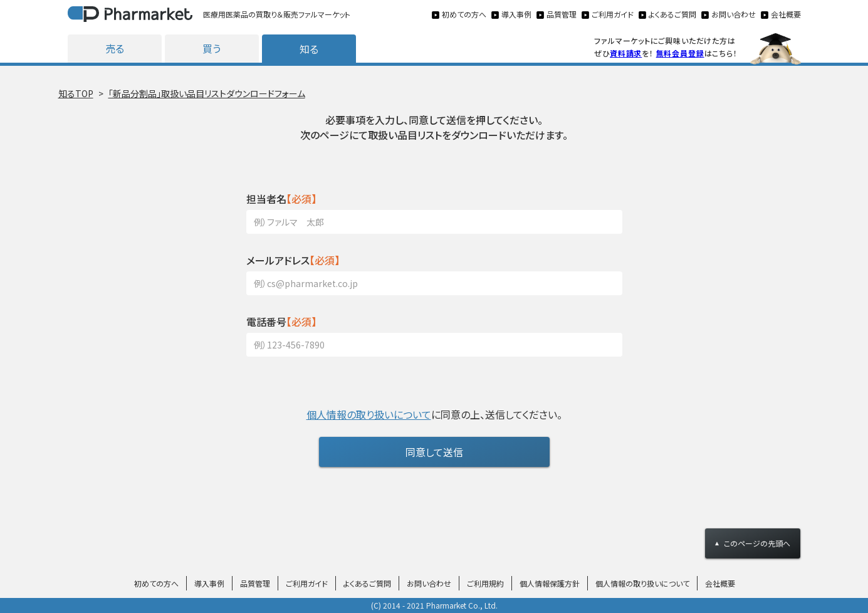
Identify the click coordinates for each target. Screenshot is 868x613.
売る (115, 48)
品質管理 (255, 583)
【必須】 (281, 199)
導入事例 (209, 583)
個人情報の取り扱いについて (369, 414)
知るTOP (76, 93)
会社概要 (720, 583)
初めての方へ (156, 583)
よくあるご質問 (367, 583)
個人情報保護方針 (550, 583)
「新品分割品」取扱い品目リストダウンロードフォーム (207, 93)
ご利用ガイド (307, 583)
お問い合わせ (429, 583)
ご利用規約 (485, 583)
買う (212, 48)
